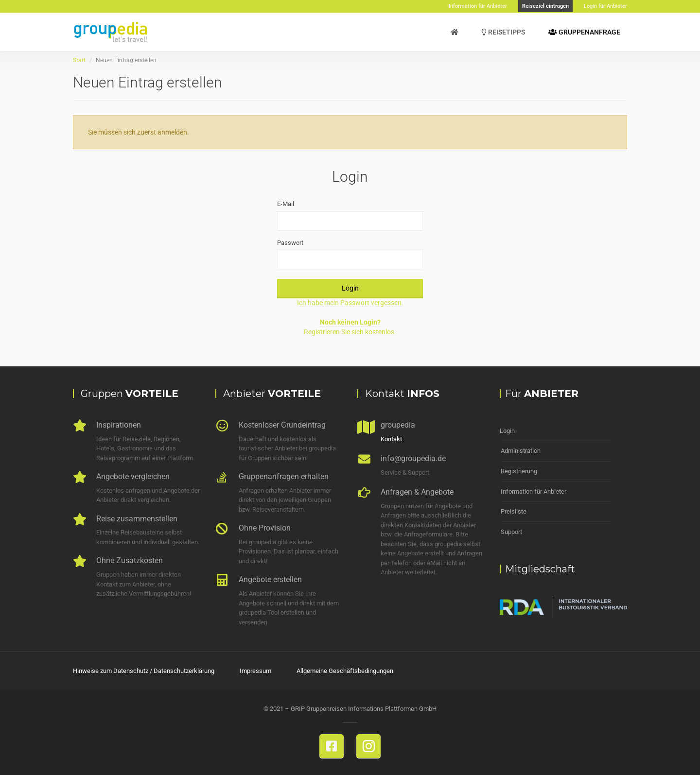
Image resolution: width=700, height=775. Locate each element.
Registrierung (519, 470)
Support (511, 530)
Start (79, 60)
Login (350, 288)
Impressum (255, 671)
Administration (521, 450)
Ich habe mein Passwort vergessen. (350, 303)
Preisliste (514, 510)
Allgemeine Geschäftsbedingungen (345, 671)
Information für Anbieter (534, 490)
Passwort (290, 243)
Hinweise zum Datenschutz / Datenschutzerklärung (144, 671)
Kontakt (391, 439)
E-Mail (286, 204)
